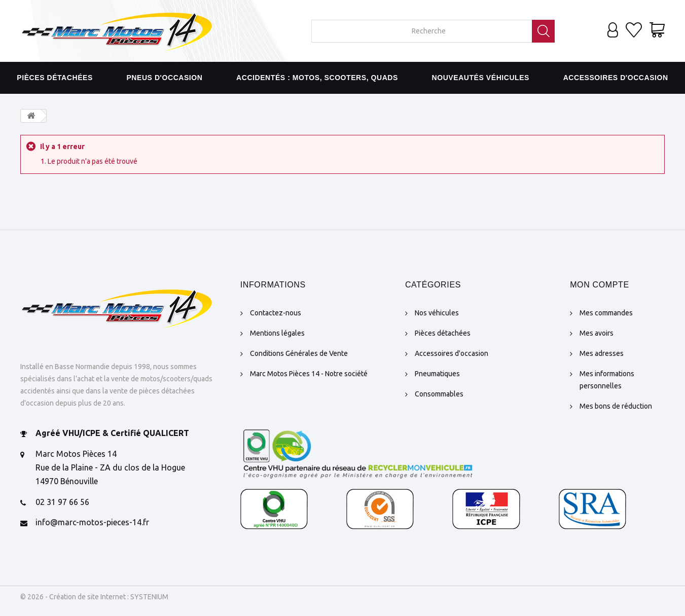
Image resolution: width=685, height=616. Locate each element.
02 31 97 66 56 (62, 502)
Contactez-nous (276, 313)
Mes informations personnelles (607, 380)
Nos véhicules (437, 313)
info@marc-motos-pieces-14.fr (92, 522)
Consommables (439, 394)
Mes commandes (606, 313)
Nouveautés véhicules (481, 78)
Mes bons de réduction (616, 406)
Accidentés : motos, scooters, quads (317, 78)
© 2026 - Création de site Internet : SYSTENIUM (94, 597)
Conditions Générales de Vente (299, 353)
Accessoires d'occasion (616, 78)
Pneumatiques (437, 374)
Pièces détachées (55, 78)
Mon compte (600, 285)
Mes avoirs (597, 333)
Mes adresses (602, 353)
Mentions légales (277, 333)
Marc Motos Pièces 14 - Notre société (309, 374)
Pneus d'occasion (164, 78)
